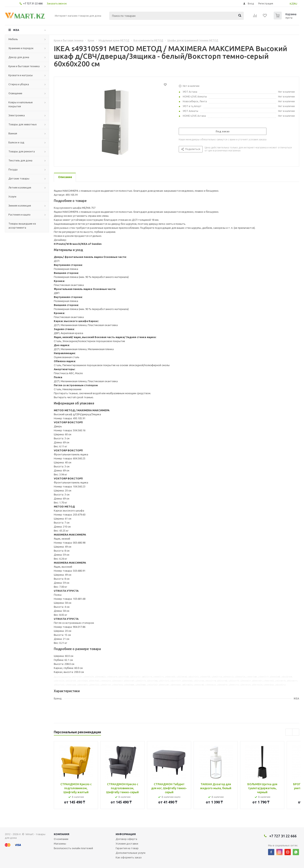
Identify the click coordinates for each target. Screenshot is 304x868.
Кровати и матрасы (21, 75)
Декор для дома (19, 57)
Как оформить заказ (129, 857)
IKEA (16, 30)
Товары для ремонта (22, 151)
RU (295, 4)
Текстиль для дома (20, 160)
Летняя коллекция (20, 187)
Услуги (12, 196)
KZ (291, 4)
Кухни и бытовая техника (24, 66)
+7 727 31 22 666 (33, 3)
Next (296, 732)
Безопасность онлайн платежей (73, 848)
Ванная (13, 133)
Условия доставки (127, 844)
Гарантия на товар (127, 848)
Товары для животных (23, 124)
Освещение (15, 93)
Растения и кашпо (19, 215)
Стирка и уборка (19, 84)
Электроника (17, 115)
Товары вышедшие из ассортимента (22, 226)
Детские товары (19, 178)
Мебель (13, 39)
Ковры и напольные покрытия (21, 104)
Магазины (60, 844)
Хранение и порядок (21, 48)
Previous (289, 732)
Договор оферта (126, 839)
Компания (62, 834)
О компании (61, 839)
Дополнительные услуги (131, 853)
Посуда (13, 169)
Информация (126, 834)
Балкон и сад (16, 142)
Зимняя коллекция (20, 206)
